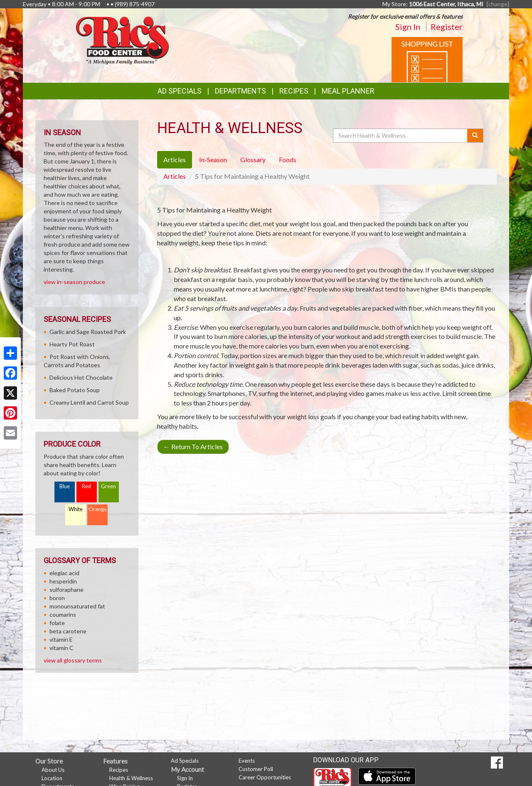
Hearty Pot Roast (72, 344)
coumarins (63, 614)
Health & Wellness (131, 778)
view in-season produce (74, 282)
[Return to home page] (122, 40)
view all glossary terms (73, 660)
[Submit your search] (475, 136)
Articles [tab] (175, 159)
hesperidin (63, 581)
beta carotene (68, 631)
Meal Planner (348, 91)
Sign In (408, 27)
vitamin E (61, 639)
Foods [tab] (288, 159)
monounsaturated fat (77, 606)
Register (447, 27)
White (76, 509)
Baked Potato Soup (75, 390)
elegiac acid (64, 573)
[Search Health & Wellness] (401, 136)
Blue (65, 486)
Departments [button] (240, 91)
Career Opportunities (265, 777)
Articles (175, 176)
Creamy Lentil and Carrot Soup (89, 402)
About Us (53, 770)
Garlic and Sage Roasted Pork (88, 332)
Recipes (294, 91)
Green (108, 486)
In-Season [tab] (213, 159)
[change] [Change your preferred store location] (498, 4)
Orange (98, 509)
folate (57, 623)
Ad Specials (180, 91)
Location (52, 778)
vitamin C (62, 648)
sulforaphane (66, 589)
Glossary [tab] (253, 159)
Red (86, 486)
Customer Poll (256, 769)
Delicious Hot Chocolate (81, 377)
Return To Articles (193, 446)
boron (57, 598)
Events (247, 761)
